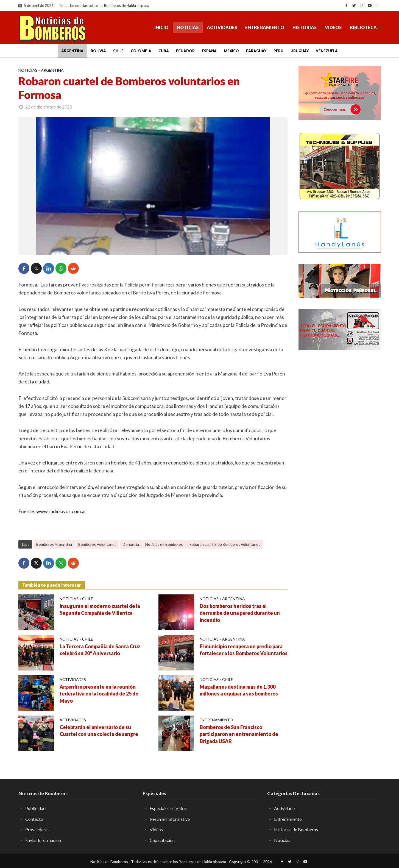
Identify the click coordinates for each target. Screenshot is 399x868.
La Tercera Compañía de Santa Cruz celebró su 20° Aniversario (100, 650)
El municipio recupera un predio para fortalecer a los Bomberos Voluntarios (244, 650)
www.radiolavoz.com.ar (61, 511)
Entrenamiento (265, 27)
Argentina (72, 51)
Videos (333, 27)
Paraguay (256, 51)
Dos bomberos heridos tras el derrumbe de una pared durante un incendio (240, 613)
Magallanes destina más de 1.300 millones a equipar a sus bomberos (239, 690)
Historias (305, 27)
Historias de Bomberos (296, 829)
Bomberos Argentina (54, 544)
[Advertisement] (340, 444)
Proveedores (37, 829)
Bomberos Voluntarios (97, 544)
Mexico (231, 51)
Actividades (222, 27)
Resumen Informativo (170, 819)
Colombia (141, 51)
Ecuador (185, 51)
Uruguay (300, 51)
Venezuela (327, 51)
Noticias (188, 27)
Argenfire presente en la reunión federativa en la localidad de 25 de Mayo (99, 694)
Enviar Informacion (43, 840)
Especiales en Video (168, 808)
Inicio (161, 27)
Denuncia (131, 544)
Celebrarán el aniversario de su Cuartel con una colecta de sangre (99, 731)
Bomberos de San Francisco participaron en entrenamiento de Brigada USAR (239, 734)
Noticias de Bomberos (164, 544)
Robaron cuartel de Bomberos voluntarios (225, 544)
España (209, 51)
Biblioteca (363, 27)
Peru (278, 51)
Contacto (34, 819)
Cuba (164, 51)
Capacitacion (162, 840)
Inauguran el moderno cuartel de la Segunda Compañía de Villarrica (100, 610)
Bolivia (98, 51)
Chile (118, 51)
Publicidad (35, 808)
